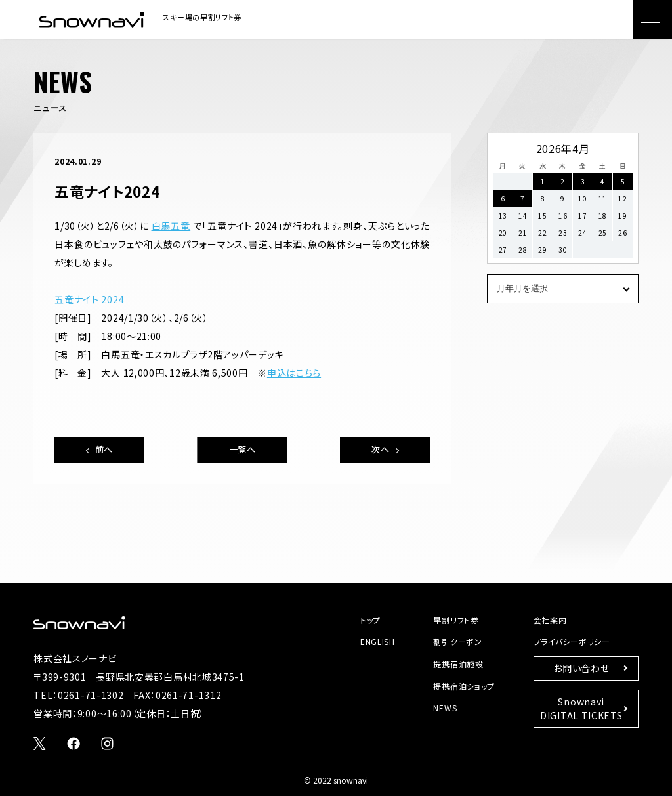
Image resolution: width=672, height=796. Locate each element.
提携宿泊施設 (458, 664)
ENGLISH (378, 641)
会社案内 (550, 620)
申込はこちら (294, 373)
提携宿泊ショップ (464, 686)
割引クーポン (457, 641)
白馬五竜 (171, 226)
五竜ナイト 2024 (89, 299)
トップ (370, 620)
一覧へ (242, 449)
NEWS (445, 708)
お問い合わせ (581, 668)
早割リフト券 (456, 620)
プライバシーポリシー (572, 641)
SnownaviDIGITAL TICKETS (581, 708)
